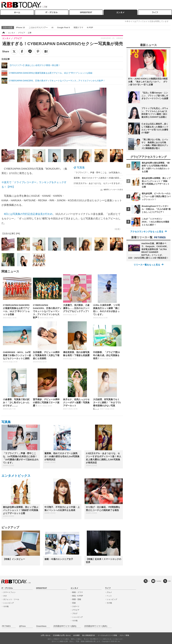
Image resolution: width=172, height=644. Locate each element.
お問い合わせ (46, 635)
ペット (109, 596)
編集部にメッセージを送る (113, 189)
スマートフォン (9, 592)
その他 (6, 606)
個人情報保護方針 (89, 635)
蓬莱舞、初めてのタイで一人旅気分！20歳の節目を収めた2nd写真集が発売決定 (110, 178)
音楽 (74, 603)
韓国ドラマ (78, 27)
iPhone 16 (20, 27)
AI (52, 27)
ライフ (155, 12)
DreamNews (41, 626)
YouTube (159, 581)
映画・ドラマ (77, 592)
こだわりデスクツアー (38, 27)
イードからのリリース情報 (107, 635)
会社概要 (76, 635)
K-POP (90, 27)
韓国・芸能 (77, 599)
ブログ (75, 614)
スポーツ (76, 606)
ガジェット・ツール (11, 599)
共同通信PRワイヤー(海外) (96, 626)
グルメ (109, 592)
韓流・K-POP (78, 596)
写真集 (81, 168)
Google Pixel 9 (64, 27)
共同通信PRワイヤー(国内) (65, 626)
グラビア (76, 610)
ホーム (17, 12)
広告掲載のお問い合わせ (62, 635)
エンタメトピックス (16, 476)
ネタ (5, 596)
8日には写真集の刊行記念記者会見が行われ (28, 214)
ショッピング (9, 603)
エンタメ (120, 12)
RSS (170, 581)
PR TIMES (6, 626)
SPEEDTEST (86, 12)
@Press (22, 626)
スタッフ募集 (124, 635)
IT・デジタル (52, 12)
